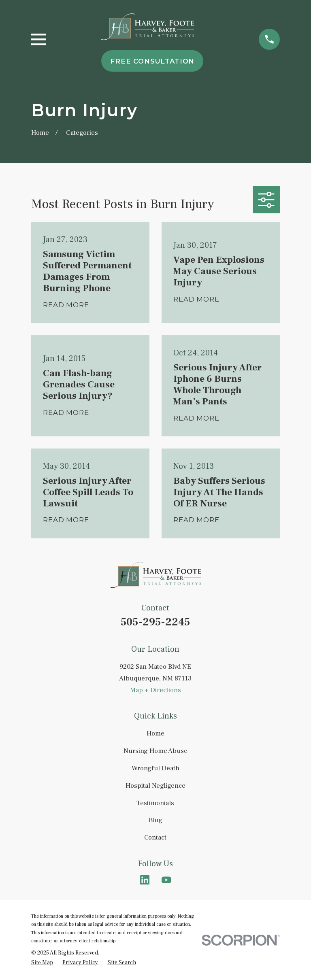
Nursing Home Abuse (155, 751)
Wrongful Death (155, 768)
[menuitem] (42, 963)
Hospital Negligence (155, 786)
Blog (155, 820)
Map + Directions (155, 690)
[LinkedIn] (145, 880)
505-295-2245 (155, 622)
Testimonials (155, 803)
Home (155, 733)
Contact (155, 838)
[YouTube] (166, 880)
